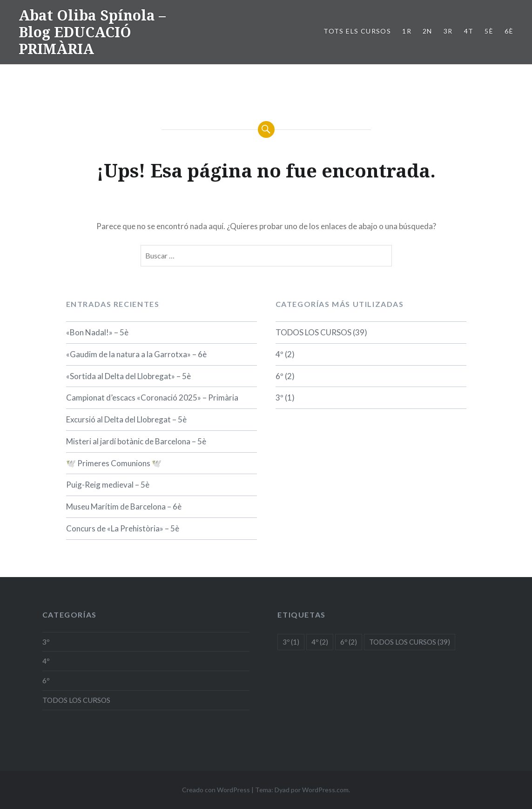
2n (428, 31)
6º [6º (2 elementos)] (349, 642)
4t (469, 31)
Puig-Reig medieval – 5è (108, 485)
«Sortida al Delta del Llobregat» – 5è (128, 376)
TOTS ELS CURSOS (357, 31)
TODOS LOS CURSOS (313, 332)
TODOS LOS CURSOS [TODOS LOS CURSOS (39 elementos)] (410, 642)
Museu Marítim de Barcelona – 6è (124, 506)
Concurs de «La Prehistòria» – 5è (123, 528)
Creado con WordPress (216, 790)
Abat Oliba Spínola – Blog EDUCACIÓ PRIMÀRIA (92, 32)
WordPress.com (325, 790)
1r (407, 31)
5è (489, 31)
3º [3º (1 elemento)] (291, 642)
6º (279, 376)
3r (448, 31)
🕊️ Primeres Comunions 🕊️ (114, 463)
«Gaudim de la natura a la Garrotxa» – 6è (136, 354)
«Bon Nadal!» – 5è (97, 332)
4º (279, 354)
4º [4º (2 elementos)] (320, 642)
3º (279, 398)
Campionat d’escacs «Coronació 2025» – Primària (152, 398)
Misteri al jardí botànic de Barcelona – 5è (136, 441)
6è (509, 31)
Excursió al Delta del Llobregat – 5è (126, 419)
